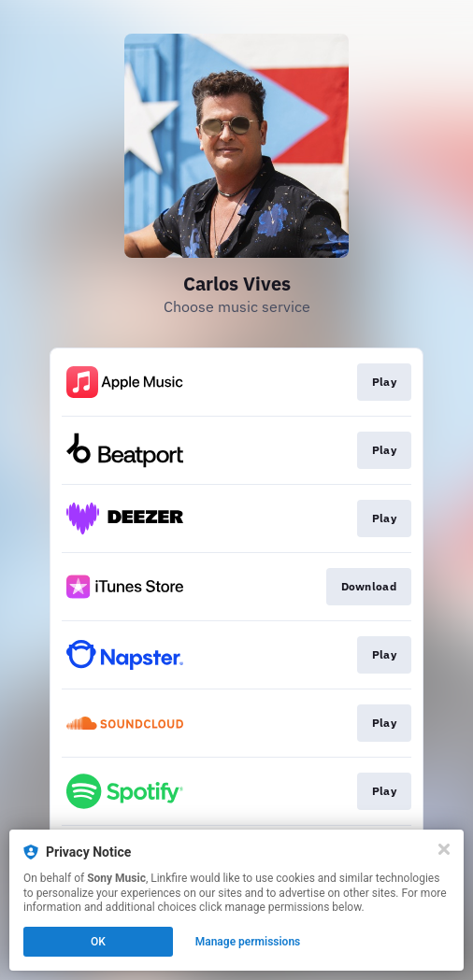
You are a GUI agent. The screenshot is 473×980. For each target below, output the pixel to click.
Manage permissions (248, 942)
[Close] (444, 849)
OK (98, 942)
